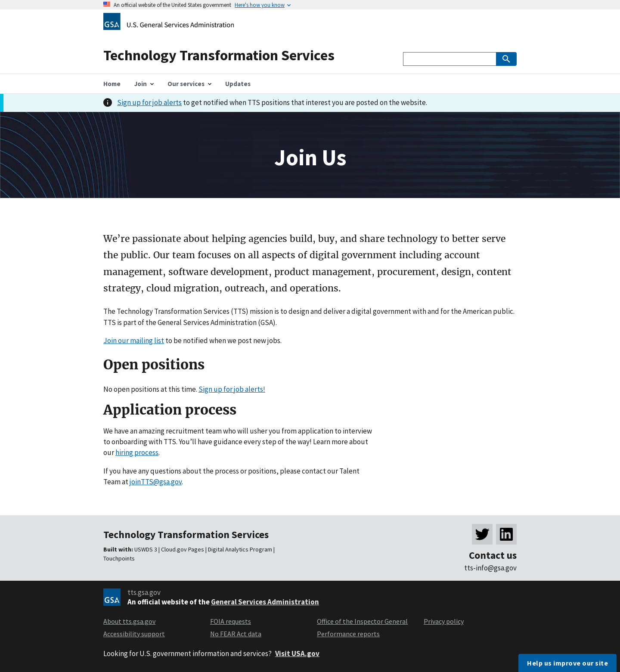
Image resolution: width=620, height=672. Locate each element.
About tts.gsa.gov (129, 621)
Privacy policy (444, 621)
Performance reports (348, 634)
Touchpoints (119, 558)
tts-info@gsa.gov (490, 568)
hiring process (137, 452)
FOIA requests (231, 621)
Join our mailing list (134, 341)
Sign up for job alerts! (232, 389)
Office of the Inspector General (362, 621)
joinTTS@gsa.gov (156, 482)
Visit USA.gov (297, 653)
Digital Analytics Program (240, 549)
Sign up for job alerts (149, 102)
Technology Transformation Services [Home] (219, 55)
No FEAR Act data (236, 634)
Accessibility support (134, 634)
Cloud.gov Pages (183, 549)
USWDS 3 (146, 549)
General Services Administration (265, 602)
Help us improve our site (567, 663)
